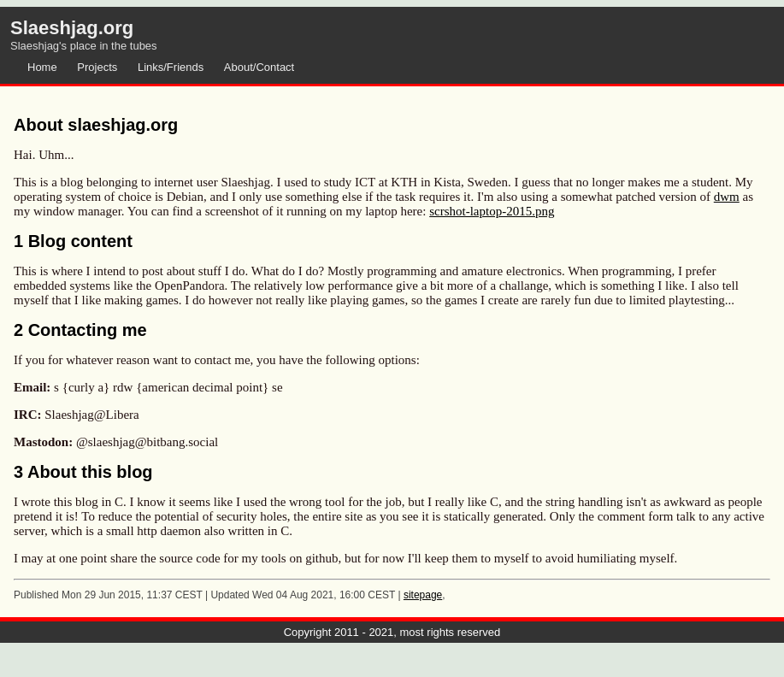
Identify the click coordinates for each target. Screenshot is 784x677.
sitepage (423, 595)
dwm (727, 197)
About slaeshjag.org (96, 125)
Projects (97, 67)
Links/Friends (171, 67)
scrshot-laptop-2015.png (492, 211)
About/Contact (259, 67)
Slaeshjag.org (72, 28)
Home (42, 67)
